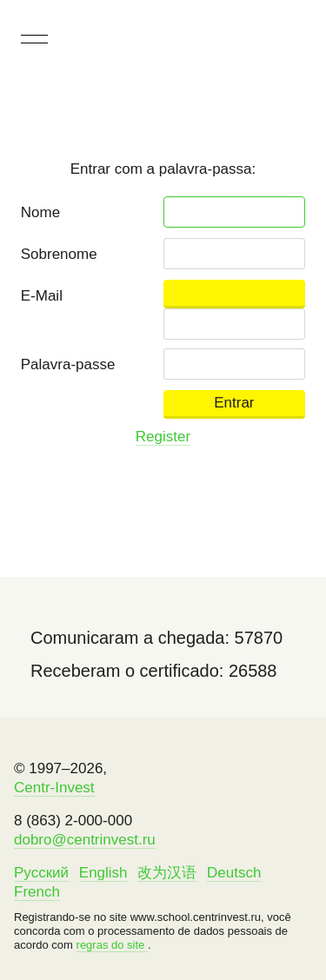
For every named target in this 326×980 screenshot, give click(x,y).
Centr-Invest (54, 788)
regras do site (112, 945)
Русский (41, 873)
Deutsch (234, 873)
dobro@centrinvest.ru (85, 840)
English (103, 873)
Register (163, 437)
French (37, 892)
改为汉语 (167, 873)
